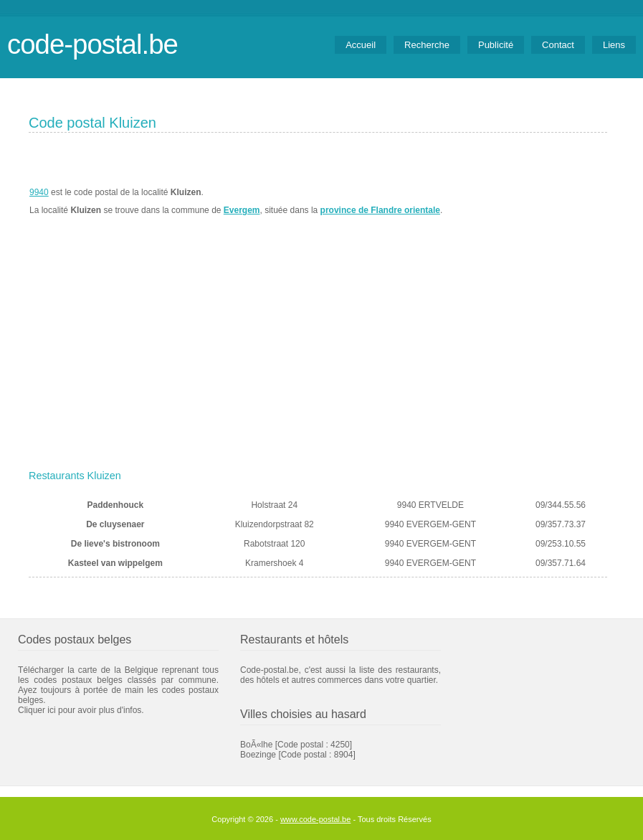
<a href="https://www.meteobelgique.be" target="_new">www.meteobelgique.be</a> (526, 202)
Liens (614, 45)
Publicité (496, 45)
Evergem (242, 210)
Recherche (427, 45)
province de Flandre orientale (380, 210)
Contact (558, 45)
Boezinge (258, 755)
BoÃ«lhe (256, 745)
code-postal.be (92, 44)
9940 (39, 192)
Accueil (361, 45)
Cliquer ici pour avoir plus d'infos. (81, 710)
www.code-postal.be (315, 819)
